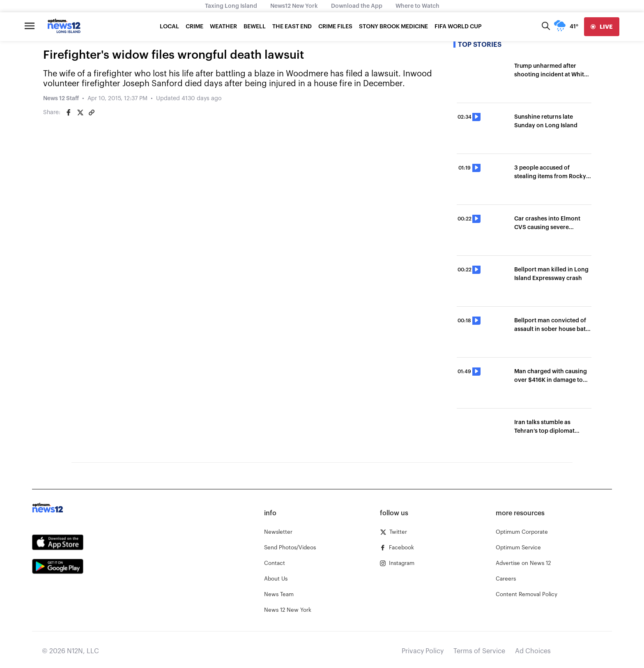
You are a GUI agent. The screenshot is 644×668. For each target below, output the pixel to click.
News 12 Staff (61, 99)
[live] (602, 27)
